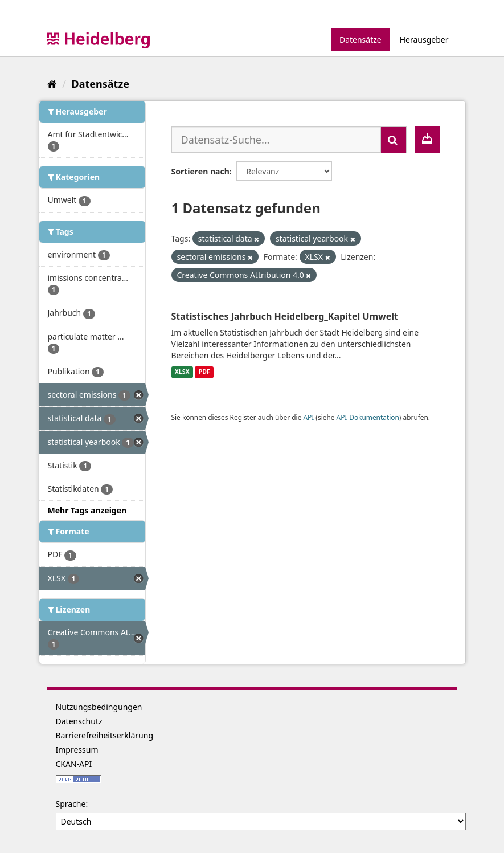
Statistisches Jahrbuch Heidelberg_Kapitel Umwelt (285, 316)
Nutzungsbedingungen (99, 707)
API (308, 417)
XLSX (182, 372)
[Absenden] (394, 140)
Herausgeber (424, 40)
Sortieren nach (200, 171)
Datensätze (360, 40)
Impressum (77, 750)
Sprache (71, 804)
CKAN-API (74, 764)
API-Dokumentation (368, 417)
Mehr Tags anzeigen (87, 510)
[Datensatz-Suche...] (276, 140)
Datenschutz (79, 721)
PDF (204, 372)
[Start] (52, 84)
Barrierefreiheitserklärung (105, 735)
